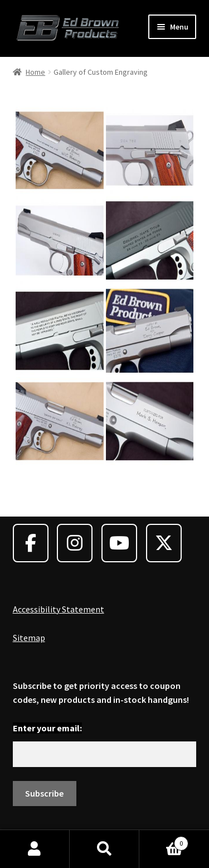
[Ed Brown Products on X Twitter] (164, 543)
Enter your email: (47, 728)
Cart (164, 841)
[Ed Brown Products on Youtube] (119, 543)
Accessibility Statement (59, 609)
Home (35, 72)
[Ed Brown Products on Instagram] (75, 543)
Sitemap (29, 638)
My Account (35, 849)
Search (104, 849)
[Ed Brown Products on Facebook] (31, 543)
